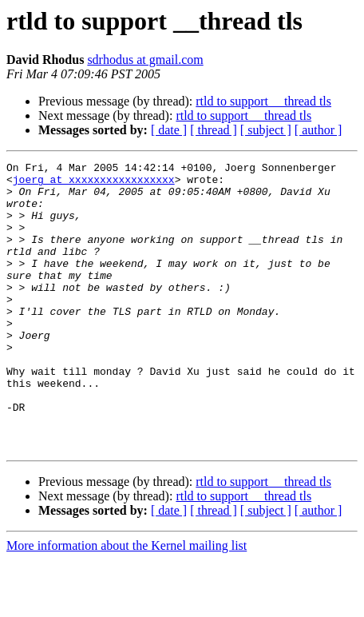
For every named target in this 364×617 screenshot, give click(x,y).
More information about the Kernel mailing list (127, 603)
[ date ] (169, 130)
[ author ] (318, 130)
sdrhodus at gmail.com (145, 60)
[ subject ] (266, 130)
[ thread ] (214, 130)
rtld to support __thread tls (263, 101)
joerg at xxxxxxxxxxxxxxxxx (94, 184)
